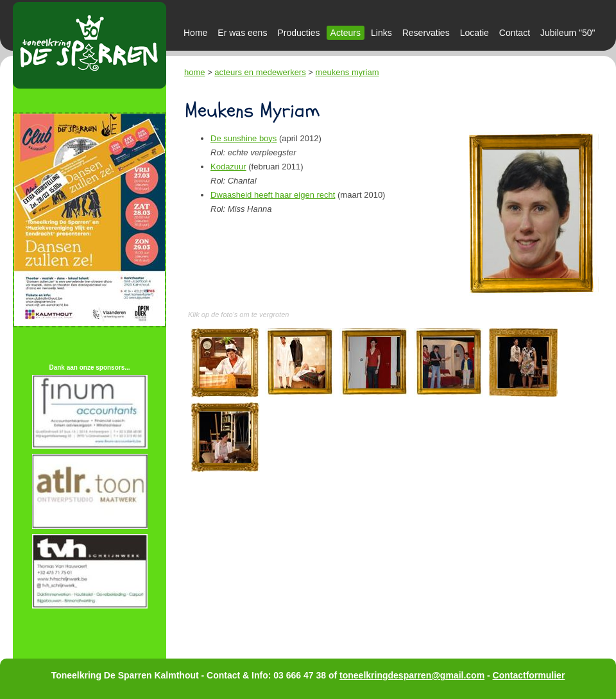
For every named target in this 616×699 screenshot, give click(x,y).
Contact (515, 33)
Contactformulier (529, 675)
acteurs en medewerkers (260, 72)
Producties (298, 33)
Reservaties (426, 33)
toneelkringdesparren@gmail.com (412, 675)
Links (381, 33)
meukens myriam (347, 72)
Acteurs (346, 33)
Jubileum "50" (568, 33)
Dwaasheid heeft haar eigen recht (273, 195)
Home (195, 33)
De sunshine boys (244, 138)
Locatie (475, 33)
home (195, 72)
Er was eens (242, 33)
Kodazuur (228, 167)
